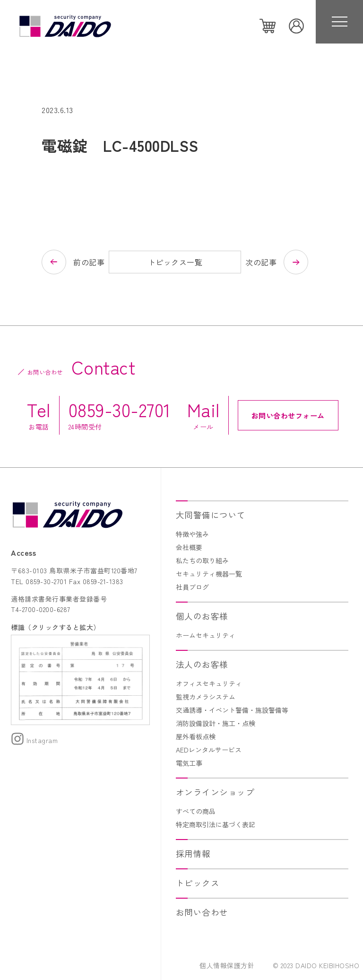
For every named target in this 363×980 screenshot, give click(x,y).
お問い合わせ (202, 912)
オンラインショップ (215, 792)
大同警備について (211, 515)
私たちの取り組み (202, 560)
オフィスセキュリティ (209, 683)
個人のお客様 (202, 616)
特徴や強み (192, 534)
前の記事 (89, 262)
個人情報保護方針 (227, 965)
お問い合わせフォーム (288, 415)
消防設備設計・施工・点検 (216, 723)
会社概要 (189, 547)
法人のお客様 (202, 664)
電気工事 (189, 763)
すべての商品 (196, 811)
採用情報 (193, 853)
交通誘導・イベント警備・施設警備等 (232, 710)
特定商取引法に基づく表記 (216, 824)
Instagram (34, 740)
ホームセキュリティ (206, 635)
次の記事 (261, 262)
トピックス (198, 883)
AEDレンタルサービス (209, 750)
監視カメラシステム (206, 697)
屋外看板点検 (196, 736)
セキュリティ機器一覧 (209, 574)
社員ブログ (192, 587)
